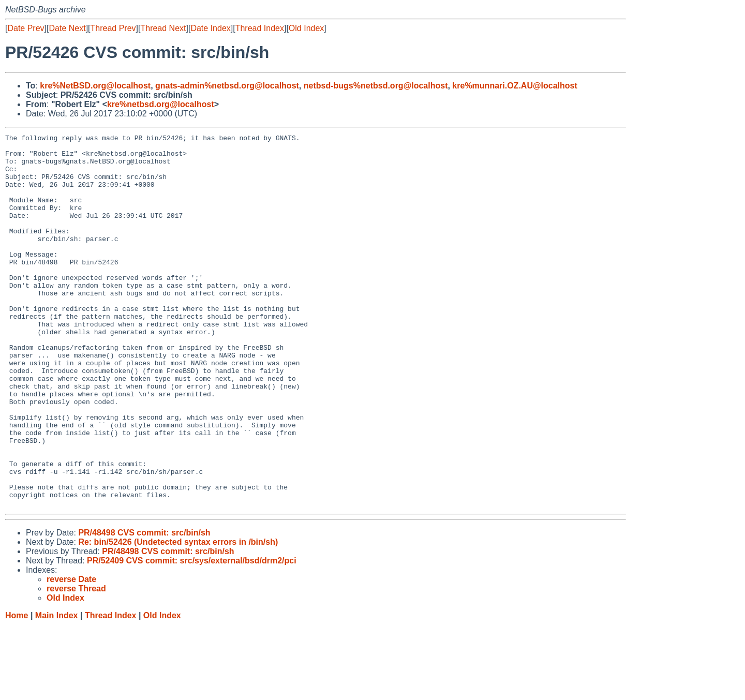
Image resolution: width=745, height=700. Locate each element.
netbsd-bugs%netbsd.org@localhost (376, 86)
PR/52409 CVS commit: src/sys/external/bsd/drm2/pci (192, 635)
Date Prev (26, 28)
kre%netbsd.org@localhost (161, 104)
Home (17, 690)
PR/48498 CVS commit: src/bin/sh (144, 607)
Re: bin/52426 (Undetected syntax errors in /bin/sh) (178, 616)
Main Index (57, 690)
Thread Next (163, 28)
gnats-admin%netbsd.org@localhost (227, 86)
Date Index (210, 28)
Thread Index (260, 28)
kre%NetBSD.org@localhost (95, 86)
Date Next (67, 28)
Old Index (306, 28)
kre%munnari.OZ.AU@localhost (515, 86)
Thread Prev (113, 28)
